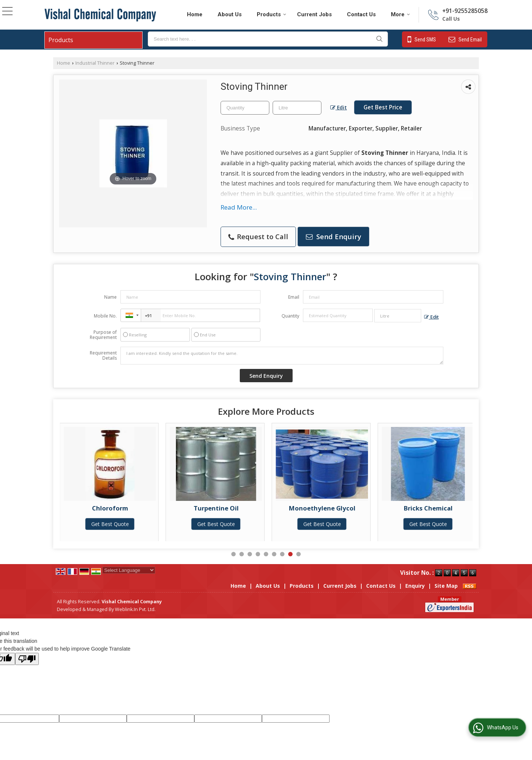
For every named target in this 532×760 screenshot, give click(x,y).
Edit (339, 107)
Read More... (239, 207)
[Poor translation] (27, 659)
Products (272, 14)
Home (195, 14)
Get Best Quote (152, 524)
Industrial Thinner (95, 63)
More (400, 14)
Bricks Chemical (470, 508)
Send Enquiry (334, 236)
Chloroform (152, 508)
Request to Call (258, 236)
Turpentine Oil (258, 508)
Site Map (446, 586)
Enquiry (415, 586)
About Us (230, 14)
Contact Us (361, 14)
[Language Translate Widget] (129, 570)
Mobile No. (105, 316)
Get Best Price (383, 107)
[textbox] (268, 39)
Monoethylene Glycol (364, 508)
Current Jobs (314, 14)
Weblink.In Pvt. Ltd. (135, 609)
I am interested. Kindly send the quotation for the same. (282, 356)
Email (294, 297)
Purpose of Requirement (103, 335)
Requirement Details (103, 356)
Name (110, 297)
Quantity (290, 316)
